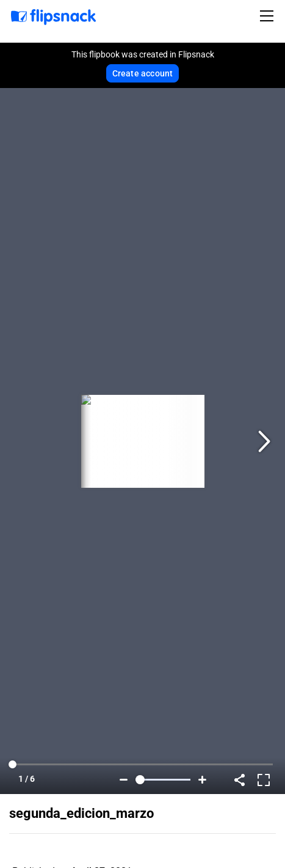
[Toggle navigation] (269, 16)
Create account (143, 73)
